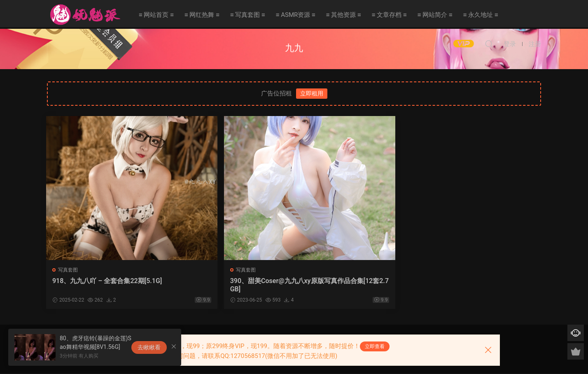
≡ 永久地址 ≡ (481, 15)
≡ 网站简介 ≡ (435, 15)
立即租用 (312, 93)
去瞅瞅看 (149, 347)
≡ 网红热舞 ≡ (202, 15)
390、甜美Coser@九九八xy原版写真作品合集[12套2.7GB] (229, 285)
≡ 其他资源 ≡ (344, 15)
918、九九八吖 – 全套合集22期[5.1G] (105, 285)
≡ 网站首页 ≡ (156, 15)
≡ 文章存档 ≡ (389, 15)
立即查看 (375, 346)
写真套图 (69, 270)
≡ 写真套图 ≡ (248, 15)
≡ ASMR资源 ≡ (296, 15)
